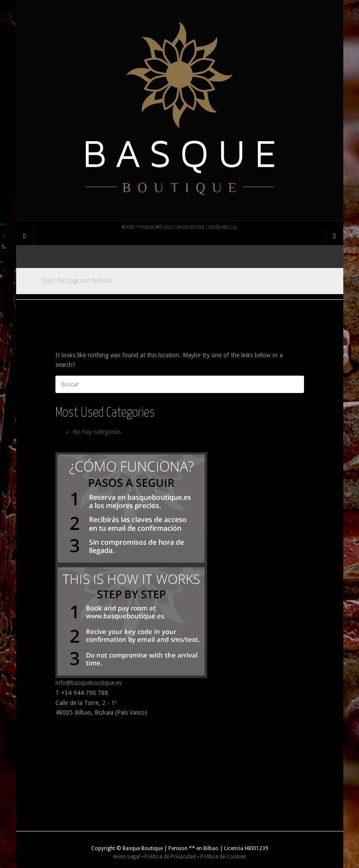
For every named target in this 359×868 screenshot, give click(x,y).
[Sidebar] (25, 236)
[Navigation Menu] (335, 236)
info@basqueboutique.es (89, 683)
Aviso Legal (127, 857)
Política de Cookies (223, 857)
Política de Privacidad (170, 857)
